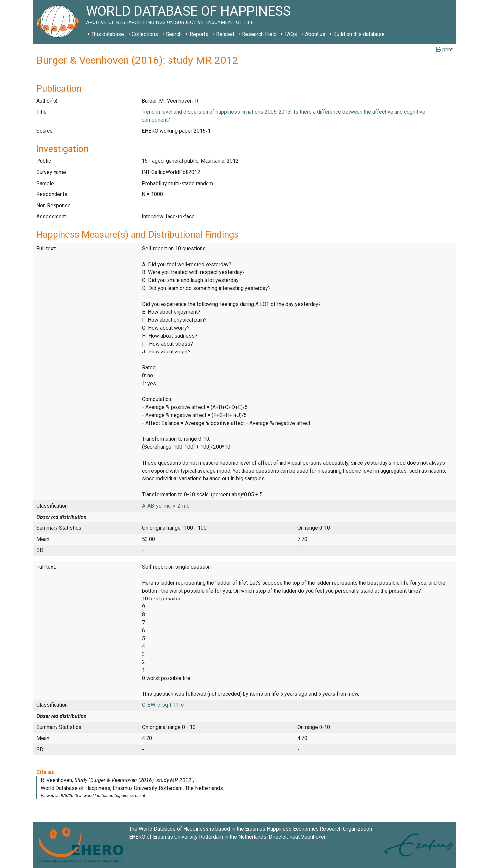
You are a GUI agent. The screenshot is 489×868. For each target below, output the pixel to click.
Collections (145, 34)
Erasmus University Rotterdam (188, 837)
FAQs (291, 34)
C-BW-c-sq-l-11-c (163, 705)
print (444, 49)
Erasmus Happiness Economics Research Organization (309, 829)
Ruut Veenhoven (308, 837)
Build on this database (359, 34)
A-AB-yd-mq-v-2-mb (166, 506)
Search (174, 34)
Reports (199, 34)
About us (315, 34)
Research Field (259, 34)
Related (225, 34)
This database (108, 34)
